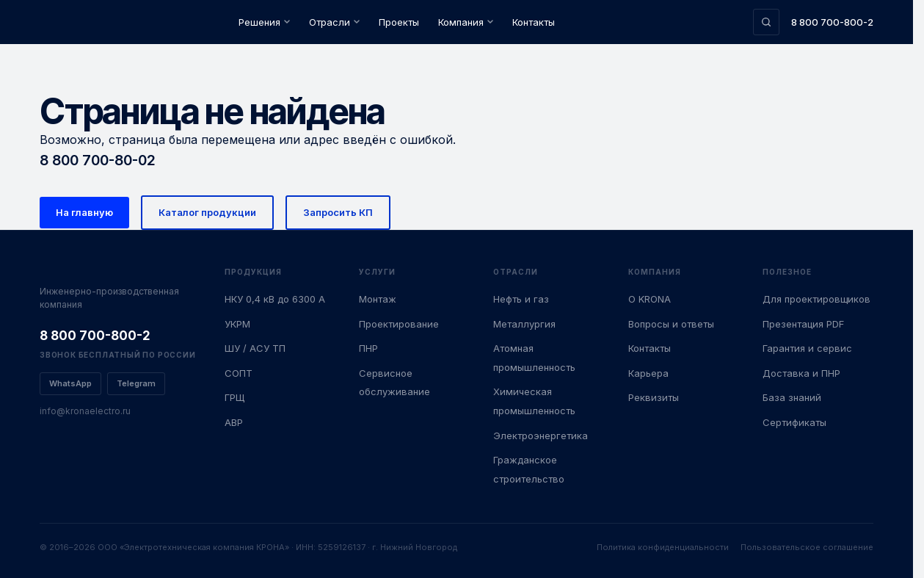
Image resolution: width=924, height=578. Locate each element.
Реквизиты (654, 397)
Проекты (399, 22)
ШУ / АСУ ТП (255, 348)
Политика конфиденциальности (663, 547)
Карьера (648, 373)
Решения (264, 22)
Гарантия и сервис (807, 348)
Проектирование (399, 324)
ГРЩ (234, 397)
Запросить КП (338, 212)
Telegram (136, 383)
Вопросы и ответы (671, 324)
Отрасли (334, 22)
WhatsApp (70, 383)
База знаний (792, 397)
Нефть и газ (521, 299)
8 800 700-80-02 (98, 160)
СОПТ (239, 373)
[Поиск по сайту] (766, 22)
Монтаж (378, 299)
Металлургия (524, 324)
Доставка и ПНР (801, 373)
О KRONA (650, 299)
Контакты (534, 22)
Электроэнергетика (541, 436)
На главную (84, 212)
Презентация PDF (803, 324)
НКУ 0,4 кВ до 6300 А (275, 299)
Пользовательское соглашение (807, 547)
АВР (234, 422)
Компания (466, 22)
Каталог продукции (207, 212)
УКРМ (237, 324)
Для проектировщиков (816, 299)
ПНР (368, 348)
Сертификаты (794, 422)
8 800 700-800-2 (832, 22)
